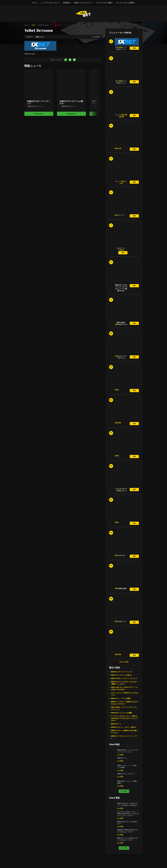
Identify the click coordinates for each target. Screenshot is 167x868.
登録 (134, 48)
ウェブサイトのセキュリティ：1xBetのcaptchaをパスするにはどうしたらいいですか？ (124, 718)
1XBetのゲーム (116, 724)
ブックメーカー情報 (104, 3)
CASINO (66, 3)
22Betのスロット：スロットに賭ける (123, 727)
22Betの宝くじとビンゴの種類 (121, 713)
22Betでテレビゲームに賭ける (121, 675)
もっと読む (120, 755)
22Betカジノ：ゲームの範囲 (121, 698)
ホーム (35, 3)
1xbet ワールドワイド (83, 3)
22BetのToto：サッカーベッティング (124, 678)
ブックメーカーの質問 (125, 3)
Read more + (39, 114)
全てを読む (124, 791)
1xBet (33, 25)
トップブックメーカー (50, 3)
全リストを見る (124, 662)
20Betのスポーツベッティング (121, 672)
